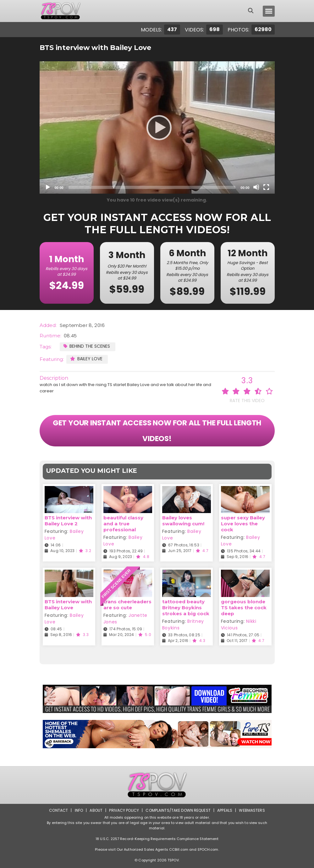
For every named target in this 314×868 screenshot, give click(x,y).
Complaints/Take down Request (178, 810)
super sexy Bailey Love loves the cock (243, 524)
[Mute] (256, 187)
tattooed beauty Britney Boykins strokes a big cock (186, 608)
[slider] (152, 187)
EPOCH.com (208, 849)
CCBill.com (179, 849)
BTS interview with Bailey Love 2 (68, 521)
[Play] (157, 127)
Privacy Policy (124, 810)
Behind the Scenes (87, 346)
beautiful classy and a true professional (123, 524)
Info (79, 810)
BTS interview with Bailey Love (68, 605)
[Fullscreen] (266, 187)
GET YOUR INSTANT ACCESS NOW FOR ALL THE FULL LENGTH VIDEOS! (157, 431)
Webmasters (252, 810)
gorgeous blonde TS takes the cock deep (244, 608)
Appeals (225, 810)
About (96, 810)
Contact (58, 810)
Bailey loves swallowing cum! (183, 521)
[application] (157, 127)
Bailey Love (86, 359)
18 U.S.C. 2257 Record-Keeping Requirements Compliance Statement (157, 839)
